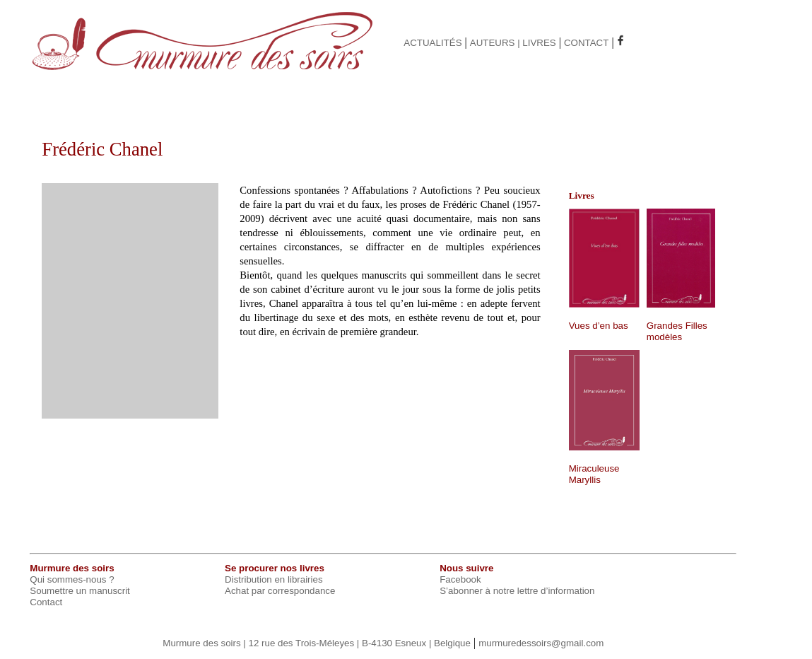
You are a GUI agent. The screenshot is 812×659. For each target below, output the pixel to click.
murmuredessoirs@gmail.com (541, 643)
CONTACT (586, 43)
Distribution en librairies (274, 579)
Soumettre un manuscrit (80, 591)
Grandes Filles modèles (677, 331)
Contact (46, 602)
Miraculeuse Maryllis (594, 474)
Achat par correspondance (280, 591)
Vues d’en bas (599, 326)
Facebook (460, 579)
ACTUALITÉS (433, 43)
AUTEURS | (496, 43)
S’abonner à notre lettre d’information (517, 591)
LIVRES (539, 43)
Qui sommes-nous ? (72, 579)
